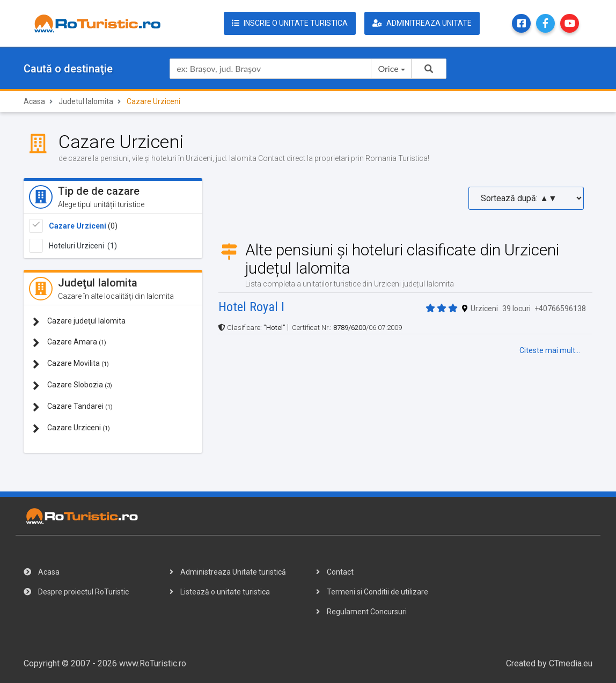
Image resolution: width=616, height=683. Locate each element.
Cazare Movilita (71, 364)
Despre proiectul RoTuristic (76, 592)
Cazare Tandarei (73, 407)
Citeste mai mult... (550, 350)
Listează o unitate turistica (220, 592)
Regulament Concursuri (361, 612)
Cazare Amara (69, 343)
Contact (335, 572)
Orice (388, 68)
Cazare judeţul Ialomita (79, 322)
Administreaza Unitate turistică (228, 572)
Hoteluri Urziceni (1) (83, 246)
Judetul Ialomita (86, 101)
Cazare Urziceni (78, 226)
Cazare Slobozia (72, 385)
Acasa (34, 101)
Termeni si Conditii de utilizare (372, 592)
